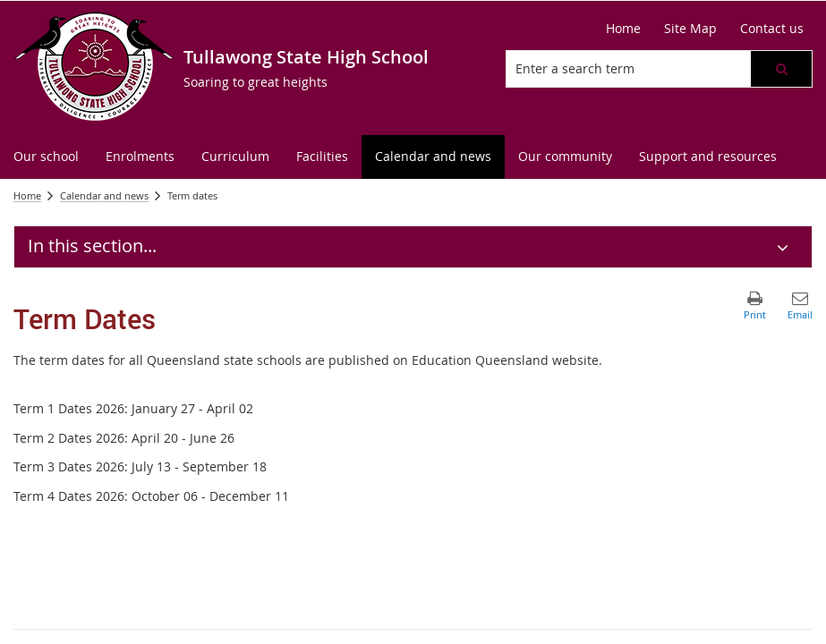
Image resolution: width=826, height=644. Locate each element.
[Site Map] (690, 29)
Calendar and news (104, 195)
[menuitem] (46, 157)
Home (27, 195)
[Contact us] (772, 29)
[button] (781, 69)
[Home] (623, 29)
